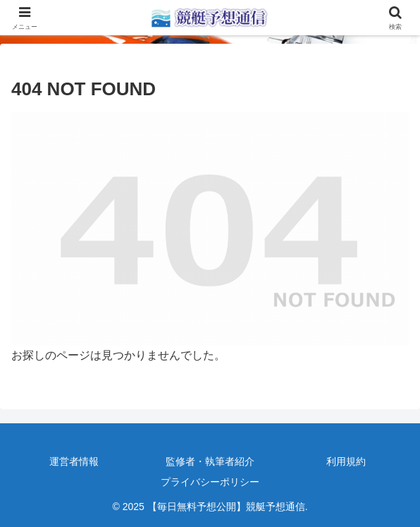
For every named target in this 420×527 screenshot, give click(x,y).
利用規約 (346, 461)
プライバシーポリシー (210, 482)
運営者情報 (74, 461)
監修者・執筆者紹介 (210, 461)
